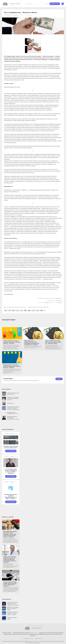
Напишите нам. (59, 303)
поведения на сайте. (47, 303)
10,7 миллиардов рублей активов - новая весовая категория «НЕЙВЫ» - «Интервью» (11, 471)
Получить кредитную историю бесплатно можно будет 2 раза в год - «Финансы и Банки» (53, 342)
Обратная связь (34, 633)
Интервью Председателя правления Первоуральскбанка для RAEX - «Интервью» (11, 497)
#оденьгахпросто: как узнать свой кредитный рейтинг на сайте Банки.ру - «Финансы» (12, 366)
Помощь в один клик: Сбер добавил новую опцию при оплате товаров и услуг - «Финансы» (10, 584)
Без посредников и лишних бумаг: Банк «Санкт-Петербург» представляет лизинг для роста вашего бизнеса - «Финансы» (10, 534)
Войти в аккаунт (55, 4)
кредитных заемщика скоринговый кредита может (38, 307)
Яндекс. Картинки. (59, 300)
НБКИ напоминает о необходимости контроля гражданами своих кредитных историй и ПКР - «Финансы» (32, 343)
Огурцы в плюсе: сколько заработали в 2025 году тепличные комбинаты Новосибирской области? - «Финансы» (10, 559)
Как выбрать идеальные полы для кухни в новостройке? (11, 447)
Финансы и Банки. (15, 3)
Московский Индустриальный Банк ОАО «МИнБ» (16, 307)
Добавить (59, 379)
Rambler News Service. (58, 298)
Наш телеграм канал (28, 638)
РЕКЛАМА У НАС (39, 638)
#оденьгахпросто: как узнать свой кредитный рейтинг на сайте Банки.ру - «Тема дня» (12, 342)
